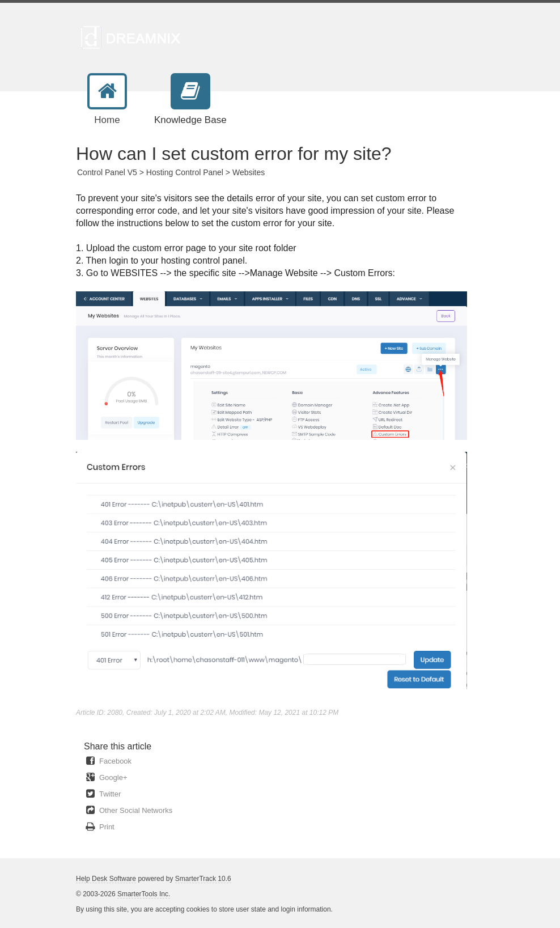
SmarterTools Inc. (144, 894)
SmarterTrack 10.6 (203, 879)
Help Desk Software (106, 879)
